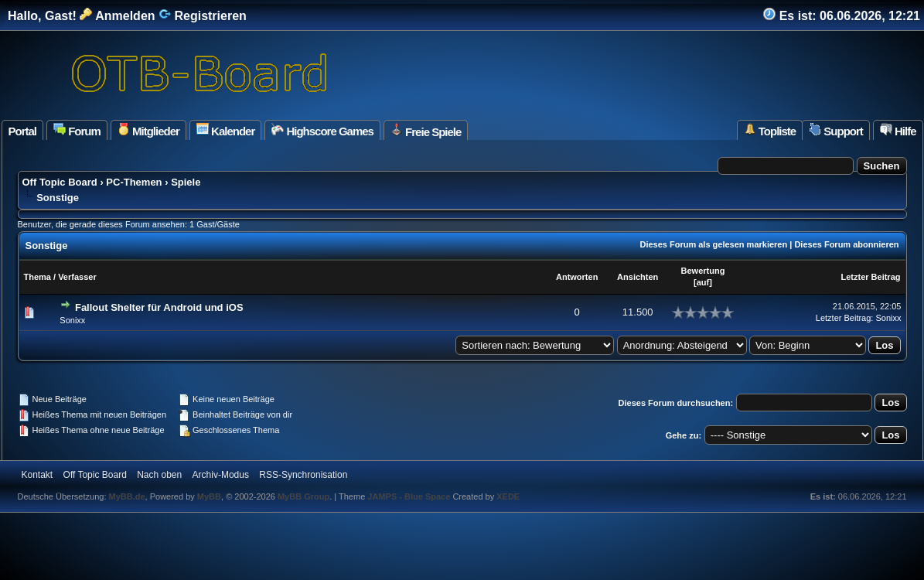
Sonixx (72, 320)
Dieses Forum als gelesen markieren (713, 244)
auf (703, 282)
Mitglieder (148, 130)
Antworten (577, 277)
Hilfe (898, 130)
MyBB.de (127, 496)
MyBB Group (303, 496)
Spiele (186, 182)
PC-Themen (134, 182)
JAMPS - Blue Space (410, 496)
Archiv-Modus (221, 475)
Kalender (225, 130)
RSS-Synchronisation (303, 475)
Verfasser (77, 277)
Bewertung (703, 271)
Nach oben (159, 475)
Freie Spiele (426, 131)
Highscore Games (322, 130)
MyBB (209, 496)
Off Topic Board (60, 182)
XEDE (508, 496)
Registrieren (203, 16)
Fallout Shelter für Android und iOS (159, 307)
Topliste (770, 130)
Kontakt (38, 475)
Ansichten (638, 277)
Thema (38, 277)
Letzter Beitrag (870, 277)
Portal (23, 131)
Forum (77, 130)
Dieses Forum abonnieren (846, 244)
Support (836, 130)
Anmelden (117, 16)
